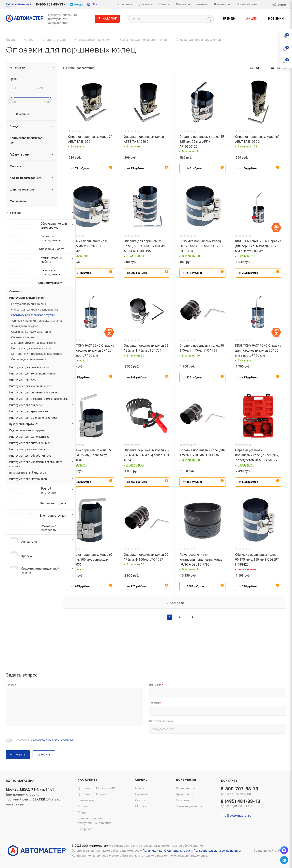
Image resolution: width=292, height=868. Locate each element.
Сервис (142, 780)
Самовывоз (86, 800)
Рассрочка (85, 829)
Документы (186, 780)
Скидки (140, 800)
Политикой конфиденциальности (166, 851)
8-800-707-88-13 (50, 4)
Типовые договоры (190, 806)
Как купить (88, 780)
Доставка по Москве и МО (96, 788)
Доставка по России (92, 794)
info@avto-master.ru (236, 816)
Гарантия (141, 794)
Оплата (83, 806)
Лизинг (83, 813)
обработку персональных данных (53, 740)
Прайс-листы (185, 794)
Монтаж (141, 806)
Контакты (230, 781)
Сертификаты (185, 788)
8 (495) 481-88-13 (240, 804)
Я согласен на (45, 740)
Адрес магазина (20, 781)
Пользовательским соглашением (217, 851)
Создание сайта (265, 851)
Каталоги (182, 800)
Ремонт (140, 788)
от (80, 168)
